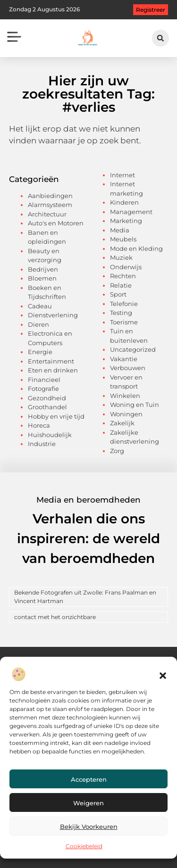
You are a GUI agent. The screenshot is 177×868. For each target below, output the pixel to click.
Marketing (126, 221)
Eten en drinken (53, 370)
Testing (121, 313)
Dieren (38, 324)
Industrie (42, 444)
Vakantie (124, 359)
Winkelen (125, 396)
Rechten (123, 276)
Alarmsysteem (50, 205)
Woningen (126, 414)
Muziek (121, 257)
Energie (40, 352)
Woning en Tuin (135, 405)
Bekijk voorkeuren (89, 827)
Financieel (44, 380)
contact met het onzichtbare (55, 617)
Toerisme (124, 322)
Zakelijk (122, 423)
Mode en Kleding (136, 248)
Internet (122, 175)
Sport (118, 294)
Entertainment (51, 361)
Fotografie (43, 389)
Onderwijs (126, 267)
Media (120, 230)
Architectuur (47, 214)
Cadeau (40, 306)
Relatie (121, 285)
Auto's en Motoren (56, 223)
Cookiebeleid (84, 846)
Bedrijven (43, 269)
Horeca (39, 425)
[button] (163, 676)
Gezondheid (47, 398)
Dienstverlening (53, 315)
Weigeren (88, 803)
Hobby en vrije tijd (56, 416)
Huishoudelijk (50, 435)
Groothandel (47, 407)
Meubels (123, 239)
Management (131, 212)
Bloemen (42, 278)
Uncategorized (133, 349)
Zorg (117, 451)
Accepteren (89, 779)
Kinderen (124, 202)
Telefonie (124, 304)
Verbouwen (128, 368)
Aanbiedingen (50, 196)
